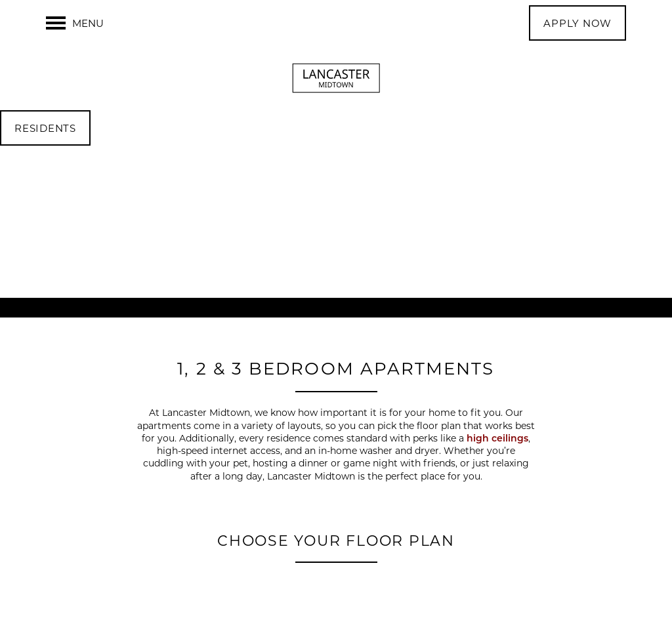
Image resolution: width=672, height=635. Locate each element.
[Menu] (75, 23)
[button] (577, 23)
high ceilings (497, 438)
